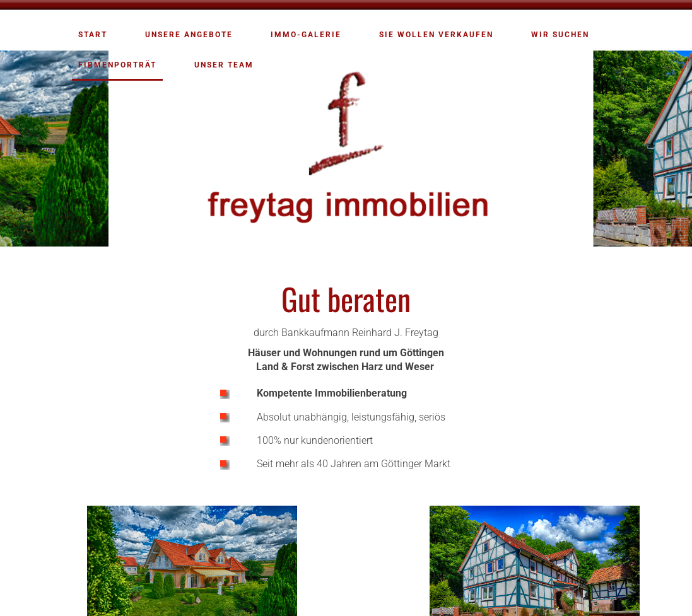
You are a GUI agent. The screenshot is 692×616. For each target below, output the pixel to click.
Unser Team (224, 65)
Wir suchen (560, 35)
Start (93, 35)
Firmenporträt (117, 65)
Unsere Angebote (189, 35)
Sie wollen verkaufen (436, 35)
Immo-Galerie (306, 35)
